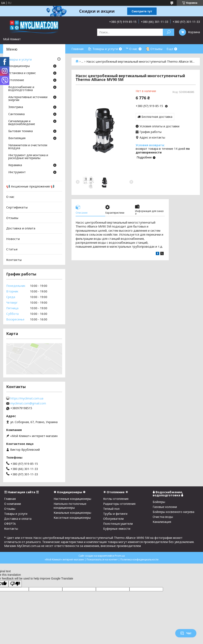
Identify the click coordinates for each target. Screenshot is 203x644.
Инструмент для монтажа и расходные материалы (28, 157)
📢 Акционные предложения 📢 (30, 186)
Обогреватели (113, 519)
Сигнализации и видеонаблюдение (22, 123)
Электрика (16, 107)
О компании (13, 504)
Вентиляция (17, 138)
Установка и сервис (22, 73)
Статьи (12, 249)
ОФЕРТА (10, 524)
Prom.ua (120, 556)
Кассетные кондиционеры (72, 518)
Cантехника (16, 114)
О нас (10, 197)
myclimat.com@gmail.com (28, 403)
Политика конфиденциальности (139, 559)
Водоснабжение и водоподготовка (21, 89)
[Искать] (169, 32)
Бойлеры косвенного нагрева (173, 512)
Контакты (14, 260)
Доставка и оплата (21, 228)
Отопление (16, 80)
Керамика (15, 165)
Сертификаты (17, 207)
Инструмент (17, 172)
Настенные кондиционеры (72, 499)
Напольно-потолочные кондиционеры (70, 506)
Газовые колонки (165, 507)
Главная (77, 49)
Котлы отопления (116, 499)
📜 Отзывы (154, 49)
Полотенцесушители (118, 524)
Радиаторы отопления (119, 504)
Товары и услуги (19, 59)
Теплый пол (111, 509)
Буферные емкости (117, 529)
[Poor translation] (15, 584)
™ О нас (132, 49)
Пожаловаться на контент (102, 559)
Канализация (162, 522)
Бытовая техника (21, 131)
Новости (13, 239)
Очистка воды (163, 517)
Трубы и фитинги (115, 514)
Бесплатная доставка (157, 117)
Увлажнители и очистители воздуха (28, 147)
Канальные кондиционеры (72, 513)
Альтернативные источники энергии (28, 99)
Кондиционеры (19, 66)
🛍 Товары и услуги (103, 49)
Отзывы (12, 218)
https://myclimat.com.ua (27, 398)
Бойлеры (159, 502)
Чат (186, 633)
